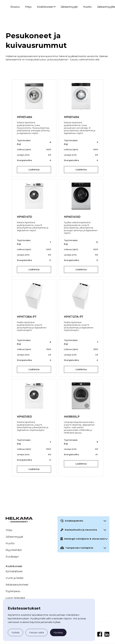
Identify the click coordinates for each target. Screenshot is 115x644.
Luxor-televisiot (15, 598)
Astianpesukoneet (17, 585)
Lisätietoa (34, 170)
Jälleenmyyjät (69, 7)
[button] (45, 7)
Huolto (87, 7)
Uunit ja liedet (15, 578)
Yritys (28, 7)
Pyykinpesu (13, 591)
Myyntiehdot (14, 550)
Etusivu (15, 7)
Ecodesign (12, 557)
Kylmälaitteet (14, 571)
